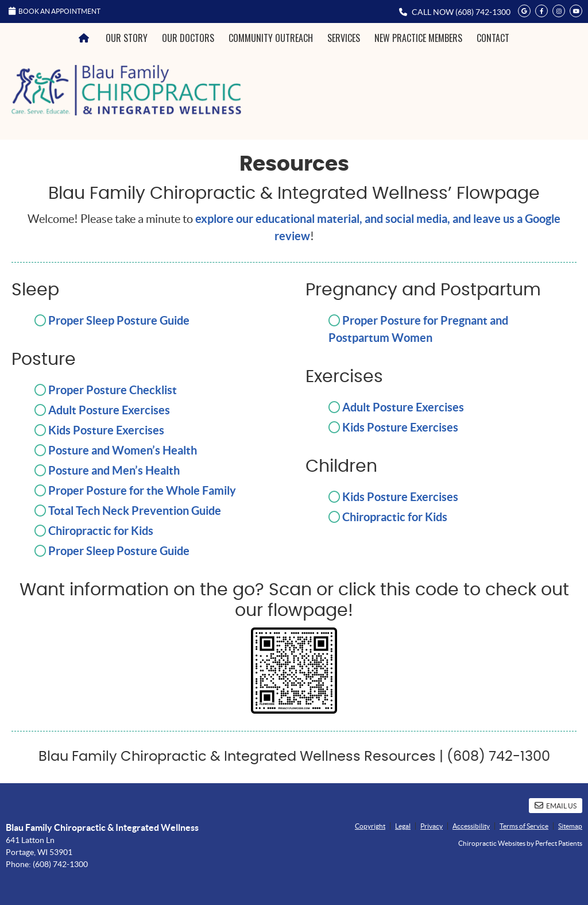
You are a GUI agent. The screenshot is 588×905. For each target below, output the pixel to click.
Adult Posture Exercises (109, 410)
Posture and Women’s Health (123, 450)
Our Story (127, 38)
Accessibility (471, 826)
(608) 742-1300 (483, 12)
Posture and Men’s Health (114, 470)
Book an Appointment (55, 11)
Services (344, 38)
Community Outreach (271, 38)
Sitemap (570, 826)
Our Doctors (188, 38)
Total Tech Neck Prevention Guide (135, 511)
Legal (403, 826)
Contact (493, 38)
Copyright (370, 826)
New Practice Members (418, 38)
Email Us (556, 805)
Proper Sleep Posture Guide (119, 320)
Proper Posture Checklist (113, 390)
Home (85, 38)
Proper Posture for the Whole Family (142, 490)
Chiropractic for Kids (101, 531)
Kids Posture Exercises (106, 430)
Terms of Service (524, 826)
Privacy (432, 826)
